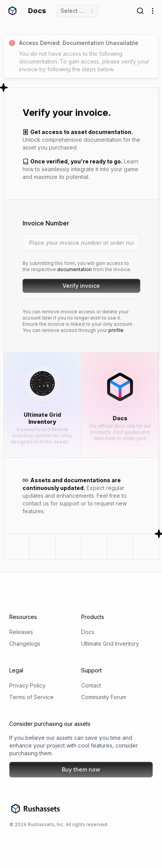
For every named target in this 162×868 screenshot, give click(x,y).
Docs (88, 632)
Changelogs (25, 644)
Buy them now (81, 769)
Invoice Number (45, 223)
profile (116, 330)
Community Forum (104, 697)
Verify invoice (91, 288)
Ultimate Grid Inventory (110, 644)
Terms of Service (31, 697)
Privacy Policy (27, 685)
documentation (74, 269)
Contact (91, 685)
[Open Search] (140, 11)
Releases (21, 632)
